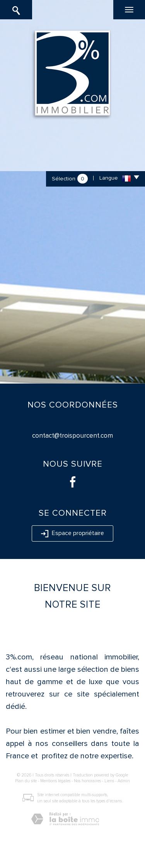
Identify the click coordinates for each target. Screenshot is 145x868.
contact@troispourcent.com (72, 436)
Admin (124, 781)
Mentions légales (55, 781)
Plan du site (26, 781)
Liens (109, 781)
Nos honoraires (87, 781)
